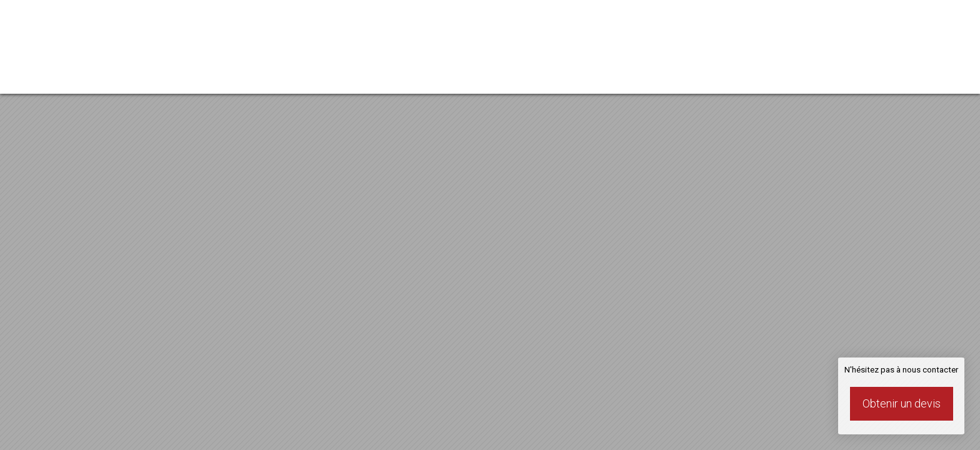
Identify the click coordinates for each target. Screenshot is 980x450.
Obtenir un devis (902, 403)
